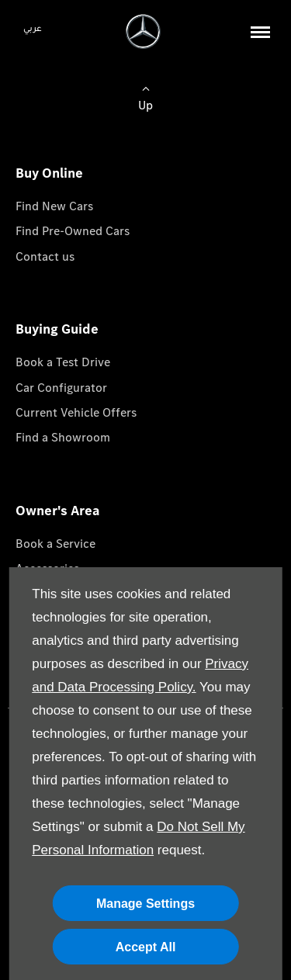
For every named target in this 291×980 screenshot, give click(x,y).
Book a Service (55, 544)
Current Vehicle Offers (76, 412)
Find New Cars (54, 206)
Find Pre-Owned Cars (73, 231)
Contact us (45, 256)
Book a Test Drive (63, 362)
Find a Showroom (63, 437)
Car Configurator (61, 388)
